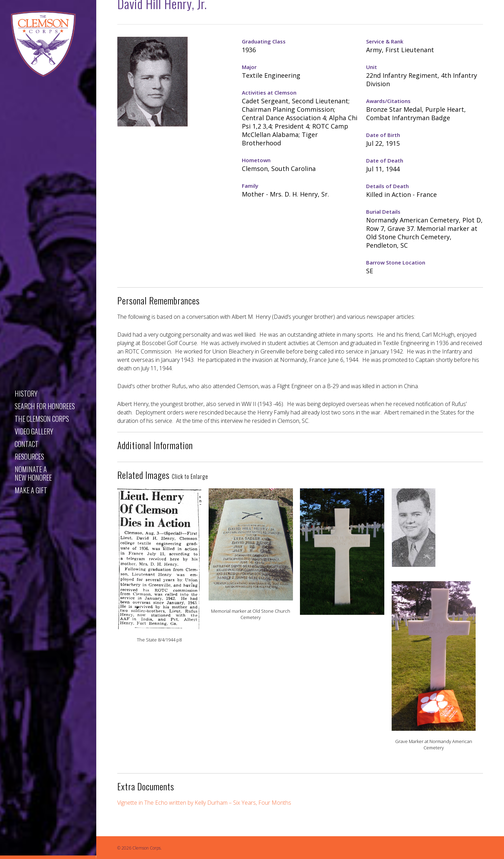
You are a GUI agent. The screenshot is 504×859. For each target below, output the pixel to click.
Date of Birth (383, 135)
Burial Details (383, 212)
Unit (372, 67)
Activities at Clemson (269, 92)
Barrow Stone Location (396, 262)
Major (249, 67)
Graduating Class (264, 41)
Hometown (256, 160)
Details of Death (387, 186)
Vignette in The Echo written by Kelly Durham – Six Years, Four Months (204, 803)
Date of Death (385, 160)
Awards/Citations (388, 101)
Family (250, 186)
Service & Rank (385, 41)
